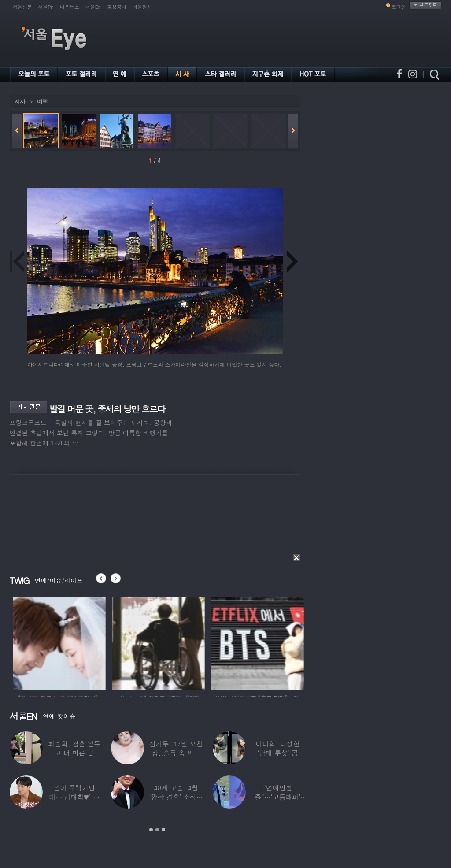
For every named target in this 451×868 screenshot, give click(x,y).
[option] (92, 642)
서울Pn (46, 7)
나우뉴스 (70, 7)
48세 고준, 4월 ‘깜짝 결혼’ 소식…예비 (176, 797)
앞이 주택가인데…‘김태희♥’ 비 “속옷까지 (74, 797)
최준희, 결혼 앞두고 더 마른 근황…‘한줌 (74, 753)
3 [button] (163, 830)
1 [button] (151, 830)
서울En (93, 7)
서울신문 (22, 7)
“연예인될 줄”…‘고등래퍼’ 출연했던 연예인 (277, 797)
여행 (42, 102)
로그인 (399, 7)
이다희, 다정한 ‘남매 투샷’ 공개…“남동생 (277, 753)
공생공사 (117, 7)
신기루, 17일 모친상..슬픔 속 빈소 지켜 (176, 753)
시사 (20, 102)
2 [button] (157, 830)
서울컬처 (142, 7)
